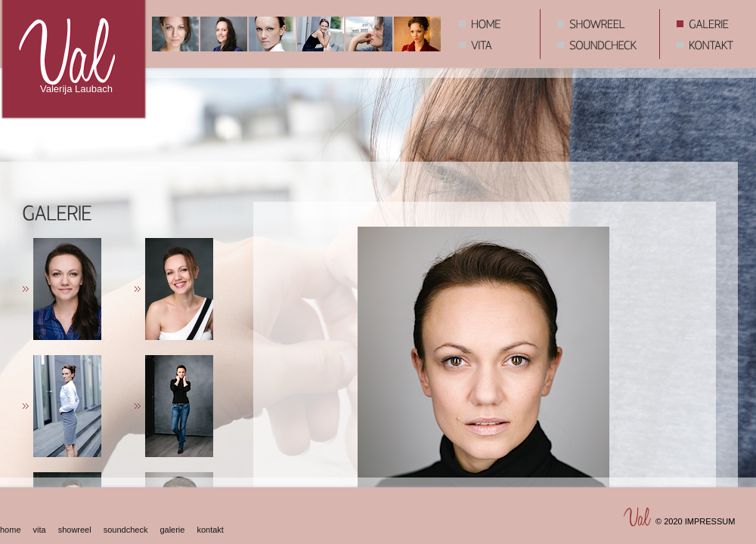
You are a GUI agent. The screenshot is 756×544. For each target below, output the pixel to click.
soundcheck (126, 530)
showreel (75, 530)
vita (40, 530)
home (11, 530)
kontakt (210, 530)
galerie (172, 530)
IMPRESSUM (710, 521)
